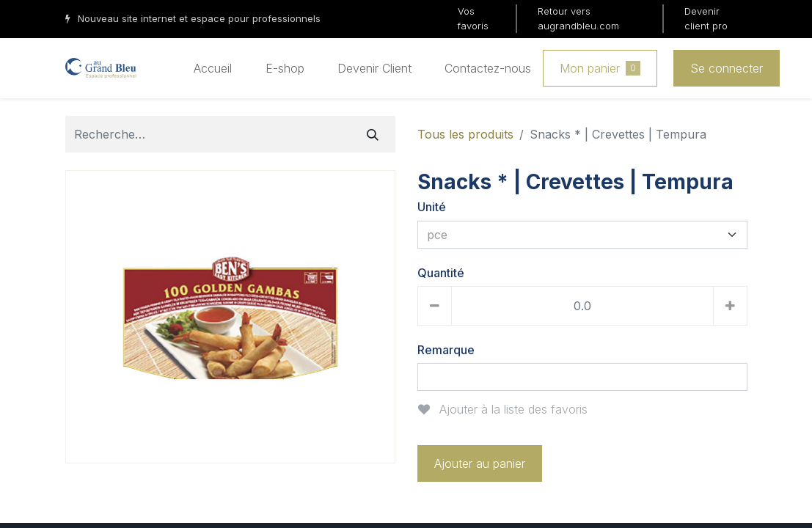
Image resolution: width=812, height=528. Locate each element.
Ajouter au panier (480, 463)
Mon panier (600, 68)
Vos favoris (473, 18)
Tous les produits (465, 134)
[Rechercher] (373, 134)
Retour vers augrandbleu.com (578, 18)
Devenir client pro (706, 18)
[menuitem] (213, 68)
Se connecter (727, 68)
